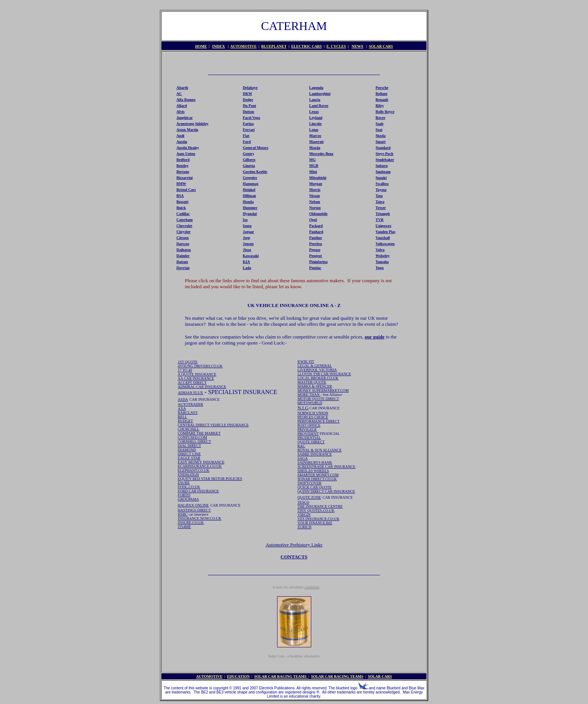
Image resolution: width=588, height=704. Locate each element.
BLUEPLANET (274, 46)
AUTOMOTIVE (243, 46)
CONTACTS (294, 557)
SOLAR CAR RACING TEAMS (281, 676)
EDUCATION (238, 676)
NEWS (358, 46)
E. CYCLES (336, 46)
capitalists (312, 587)
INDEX (219, 46)
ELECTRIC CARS (306, 46)
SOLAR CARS (381, 46)
